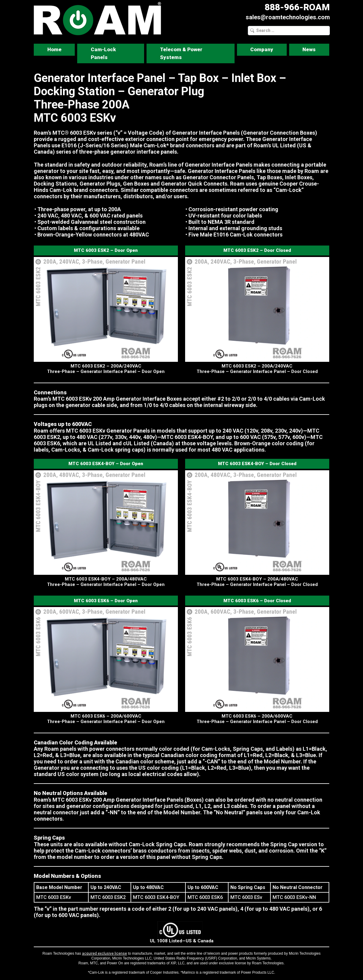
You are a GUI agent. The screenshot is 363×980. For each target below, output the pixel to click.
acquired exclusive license (104, 953)
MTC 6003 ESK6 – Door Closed (257, 601)
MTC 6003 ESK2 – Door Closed (257, 250)
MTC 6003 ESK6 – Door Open (106, 601)
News (309, 49)
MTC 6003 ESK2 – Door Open (106, 250)
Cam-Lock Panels (103, 53)
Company (262, 49)
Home (54, 49)
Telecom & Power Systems (181, 53)
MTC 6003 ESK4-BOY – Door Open (106, 464)
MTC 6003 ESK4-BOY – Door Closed (257, 464)
